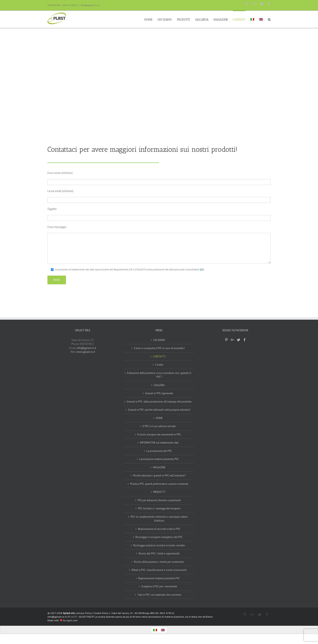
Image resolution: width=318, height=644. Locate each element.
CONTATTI (159, 357)
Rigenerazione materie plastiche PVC (159, 578)
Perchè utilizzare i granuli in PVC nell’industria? (159, 476)
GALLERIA (159, 385)
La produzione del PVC (159, 451)
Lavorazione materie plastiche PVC (159, 459)
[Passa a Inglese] (261, 19)
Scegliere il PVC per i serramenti (159, 586)
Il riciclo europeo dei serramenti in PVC (159, 435)
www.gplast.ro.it (86, 352)
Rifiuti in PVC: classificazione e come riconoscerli (159, 570)
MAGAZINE (159, 467)
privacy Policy (84, 613)
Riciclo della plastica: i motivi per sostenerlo (159, 562)
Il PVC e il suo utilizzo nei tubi (159, 426)
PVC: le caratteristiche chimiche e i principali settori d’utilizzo (159, 519)
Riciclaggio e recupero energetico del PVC (159, 537)
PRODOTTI (159, 492)
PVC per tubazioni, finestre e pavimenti (159, 500)
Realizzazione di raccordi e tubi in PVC (159, 529)
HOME (159, 418)
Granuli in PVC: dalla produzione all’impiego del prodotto (159, 402)
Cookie (159, 365)
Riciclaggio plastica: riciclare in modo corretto (159, 545)
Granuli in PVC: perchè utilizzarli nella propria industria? (159, 410)
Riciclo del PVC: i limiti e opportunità (159, 554)
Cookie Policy (101, 613)
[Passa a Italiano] (155, 630)
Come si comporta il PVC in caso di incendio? (159, 348)
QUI (202, 269)
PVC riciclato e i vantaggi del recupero (159, 508)
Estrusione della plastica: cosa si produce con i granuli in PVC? (159, 375)
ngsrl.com (72, 620)
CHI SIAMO (159, 340)
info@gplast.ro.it (90, 5)
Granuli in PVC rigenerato (159, 393)
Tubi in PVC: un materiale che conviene (159, 595)
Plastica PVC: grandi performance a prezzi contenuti (159, 484)
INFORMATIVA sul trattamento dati (159, 443)
